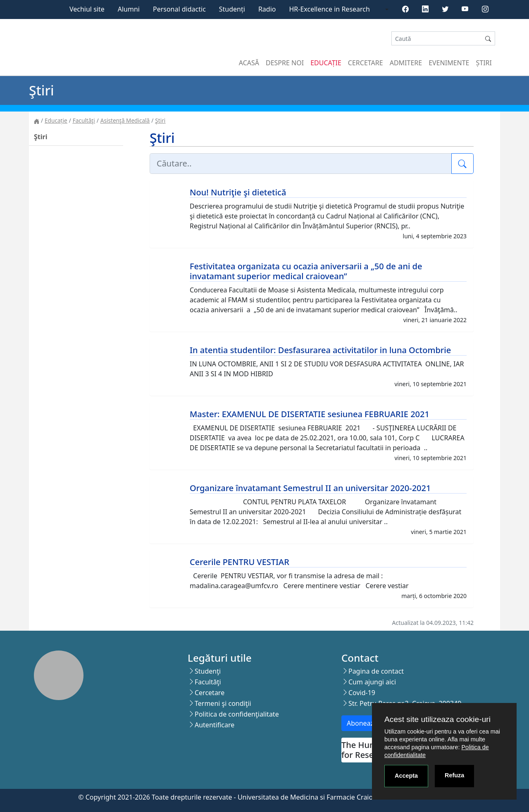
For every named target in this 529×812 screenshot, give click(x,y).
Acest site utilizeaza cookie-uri (437, 719)
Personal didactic (179, 9)
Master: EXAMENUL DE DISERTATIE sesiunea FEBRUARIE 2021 (310, 414)
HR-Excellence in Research (330, 9)
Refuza (454, 775)
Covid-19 (362, 693)
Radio (267, 9)
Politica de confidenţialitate (237, 714)
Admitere (406, 63)
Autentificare (214, 725)
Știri (484, 63)
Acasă (249, 63)
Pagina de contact (376, 671)
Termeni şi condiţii (223, 703)
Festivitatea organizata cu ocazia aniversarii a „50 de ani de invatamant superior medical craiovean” (306, 271)
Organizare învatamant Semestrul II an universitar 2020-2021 (310, 488)
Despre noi (285, 63)
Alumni (129, 9)
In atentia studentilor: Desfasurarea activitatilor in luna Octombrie (320, 350)
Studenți (232, 9)
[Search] (436, 39)
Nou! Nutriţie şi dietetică (238, 192)
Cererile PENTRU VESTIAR (239, 562)
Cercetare (366, 63)
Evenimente (449, 63)
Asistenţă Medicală (125, 120)
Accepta (406, 776)
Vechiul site (87, 9)
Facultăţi (84, 120)
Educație (326, 63)
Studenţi (208, 671)
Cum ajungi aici (372, 682)
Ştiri (160, 120)
